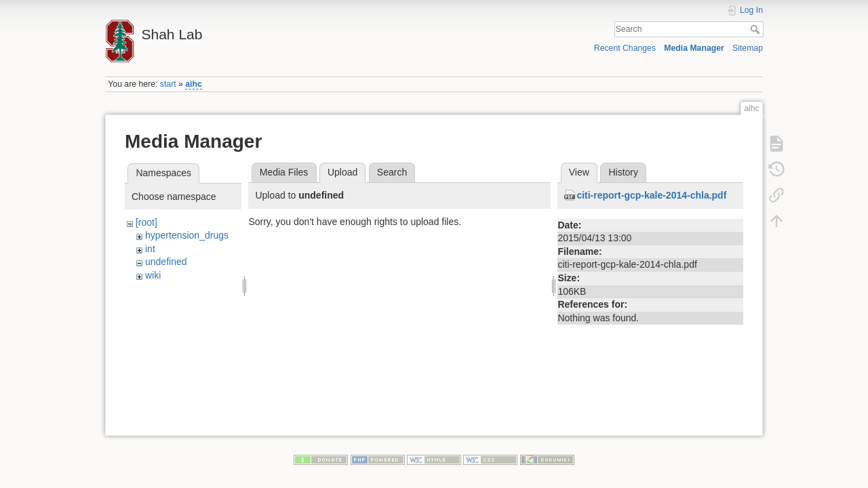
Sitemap (748, 48)
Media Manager (694, 48)
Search (756, 29)
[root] (146, 222)
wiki (153, 275)
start (168, 84)
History (623, 172)
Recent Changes (625, 48)
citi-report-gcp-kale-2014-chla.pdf (651, 195)
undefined (166, 262)
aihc (194, 84)
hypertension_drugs (187, 235)
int (150, 249)
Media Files (284, 172)
